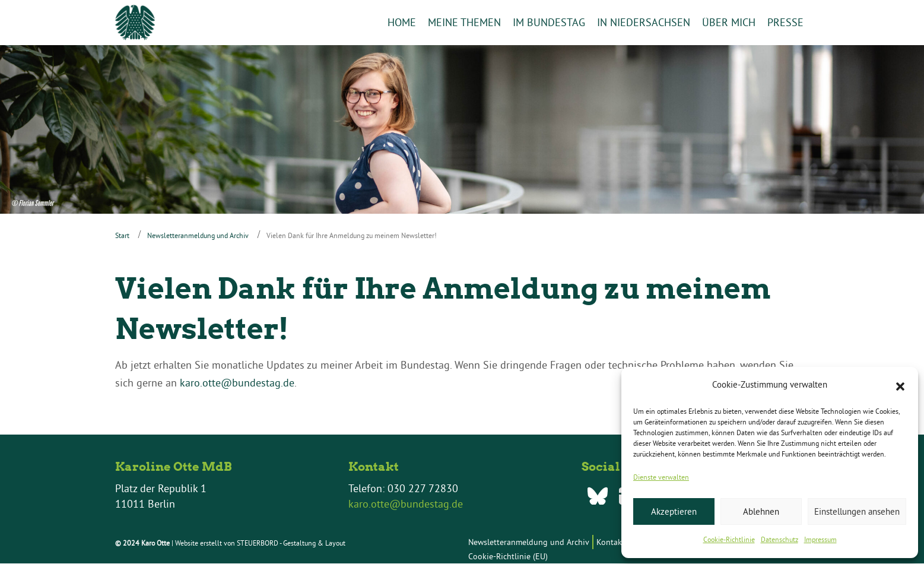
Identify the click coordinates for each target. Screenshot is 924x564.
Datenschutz (779, 539)
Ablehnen (761, 511)
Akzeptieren (674, 511)
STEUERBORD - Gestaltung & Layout (291, 544)
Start (122, 235)
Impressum (820, 539)
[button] (900, 385)
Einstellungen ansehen (857, 511)
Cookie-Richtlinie (729, 539)
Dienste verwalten (661, 477)
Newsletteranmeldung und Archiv (198, 235)
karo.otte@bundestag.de (237, 383)
